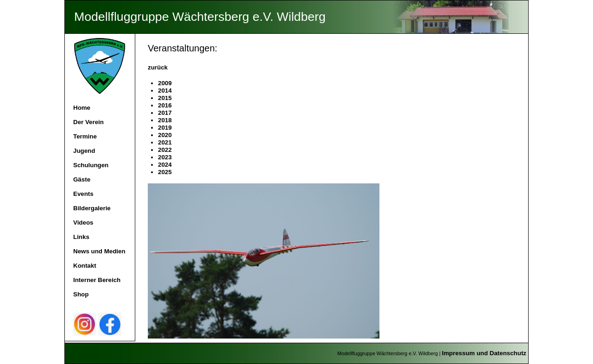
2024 (165, 165)
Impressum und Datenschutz (484, 353)
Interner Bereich (97, 280)
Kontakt (85, 266)
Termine (85, 136)
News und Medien (99, 251)
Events (83, 194)
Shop (81, 294)
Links (81, 237)
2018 (165, 120)
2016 (165, 105)
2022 (165, 150)
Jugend (84, 151)
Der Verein (88, 122)
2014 (165, 91)
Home (82, 108)
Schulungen (91, 165)
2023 (165, 157)
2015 (165, 98)
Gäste (82, 179)
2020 (165, 135)
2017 (165, 113)
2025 (165, 172)
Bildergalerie (92, 208)
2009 (165, 83)
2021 (165, 142)
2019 (165, 128)
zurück (158, 67)
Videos (83, 223)
